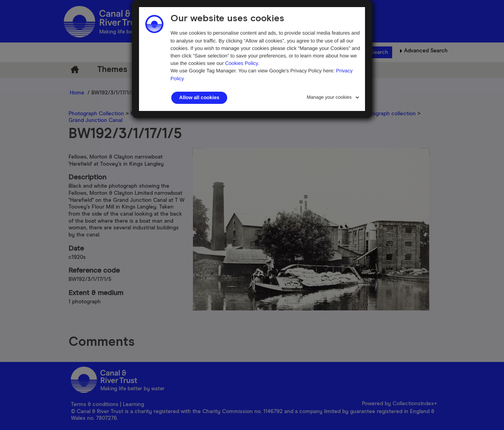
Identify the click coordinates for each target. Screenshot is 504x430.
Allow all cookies (199, 98)
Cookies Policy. (242, 63)
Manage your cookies (329, 97)
